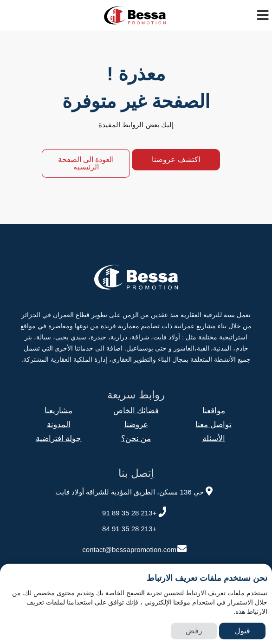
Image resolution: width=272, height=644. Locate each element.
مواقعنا (214, 411)
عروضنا (136, 425)
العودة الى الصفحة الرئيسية (86, 163)
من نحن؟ (136, 439)
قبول (243, 631)
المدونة (59, 425)
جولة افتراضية (59, 439)
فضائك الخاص (136, 411)
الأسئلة (214, 439)
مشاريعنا (58, 411)
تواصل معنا (214, 425)
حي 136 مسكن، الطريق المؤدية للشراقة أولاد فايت (135, 491)
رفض (194, 631)
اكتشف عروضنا (176, 159)
